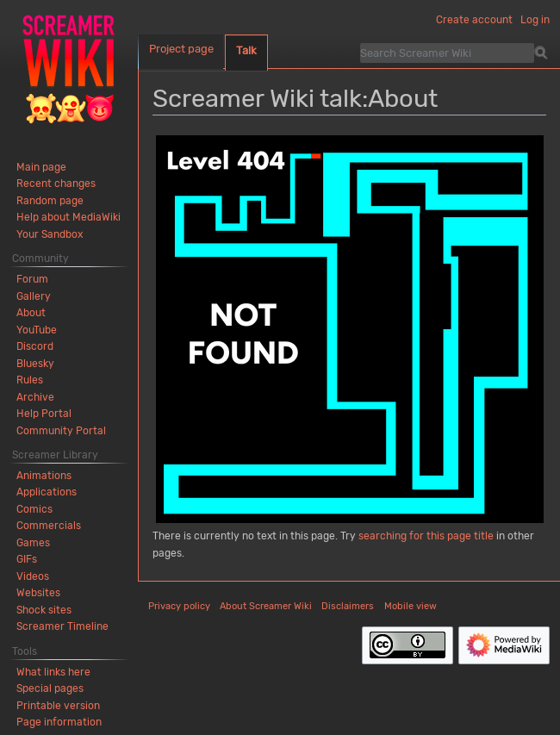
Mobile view (411, 606)
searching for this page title (426, 536)
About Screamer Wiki (266, 606)
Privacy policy (179, 606)
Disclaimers (348, 606)
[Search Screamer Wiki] (447, 53)
